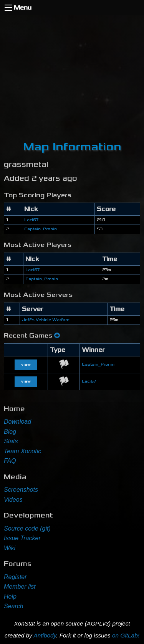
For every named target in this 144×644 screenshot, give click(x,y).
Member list (20, 587)
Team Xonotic (22, 451)
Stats (11, 441)
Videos (13, 500)
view (26, 364)
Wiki (10, 548)
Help (10, 597)
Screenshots (21, 490)
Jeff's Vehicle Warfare (46, 320)
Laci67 (31, 220)
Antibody (45, 635)
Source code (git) (27, 528)
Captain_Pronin (41, 229)
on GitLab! (126, 635)
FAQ (10, 461)
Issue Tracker (22, 538)
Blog (10, 432)
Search (14, 606)
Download (17, 422)
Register (15, 577)
